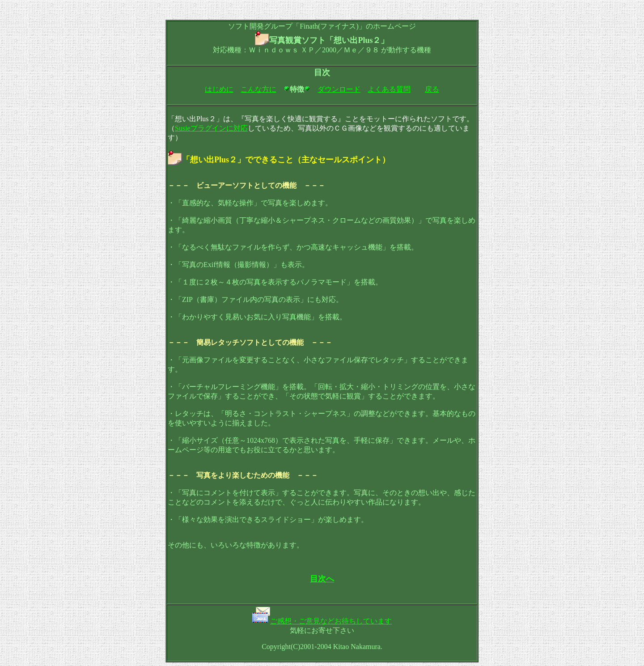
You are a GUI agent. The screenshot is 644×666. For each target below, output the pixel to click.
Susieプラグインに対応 (211, 128)
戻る (432, 89)
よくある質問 (389, 89)
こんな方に (258, 89)
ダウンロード (339, 89)
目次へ (322, 579)
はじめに (219, 89)
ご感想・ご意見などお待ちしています (331, 621)
